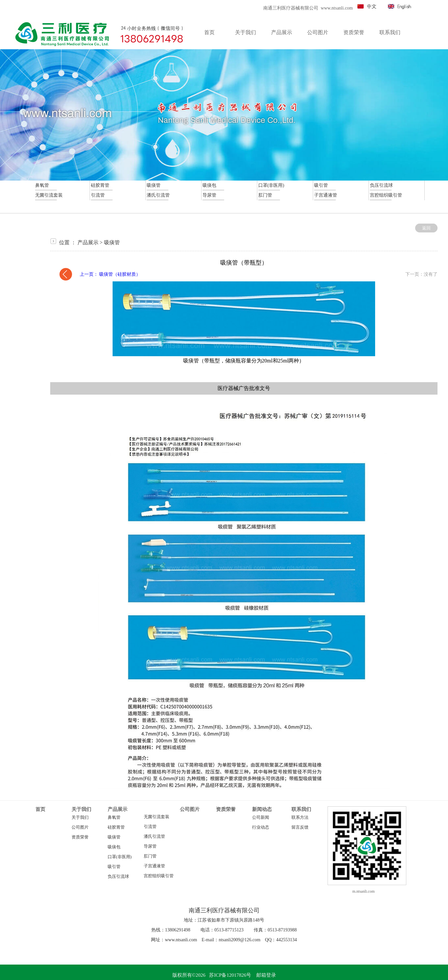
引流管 (150, 827)
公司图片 (80, 827)
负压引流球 (118, 877)
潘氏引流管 (154, 837)
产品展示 (88, 242)
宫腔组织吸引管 (159, 876)
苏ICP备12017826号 (230, 975)
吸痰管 (112, 242)
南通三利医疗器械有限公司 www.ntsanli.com (308, 8)
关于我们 (81, 809)
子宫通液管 (154, 866)
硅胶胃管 (116, 827)
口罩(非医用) (120, 857)
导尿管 (150, 846)
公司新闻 (261, 817)
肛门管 (150, 856)
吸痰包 (114, 847)
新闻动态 (262, 809)
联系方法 (300, 817)
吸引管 (114, 867)
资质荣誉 (80, 837)
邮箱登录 (266, 975)
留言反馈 (300, 827)
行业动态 (261, 827)
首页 (40, 809)
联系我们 (301, 809)
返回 (426, 228)
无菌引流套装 (157, 817)
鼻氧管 (114, 817)
